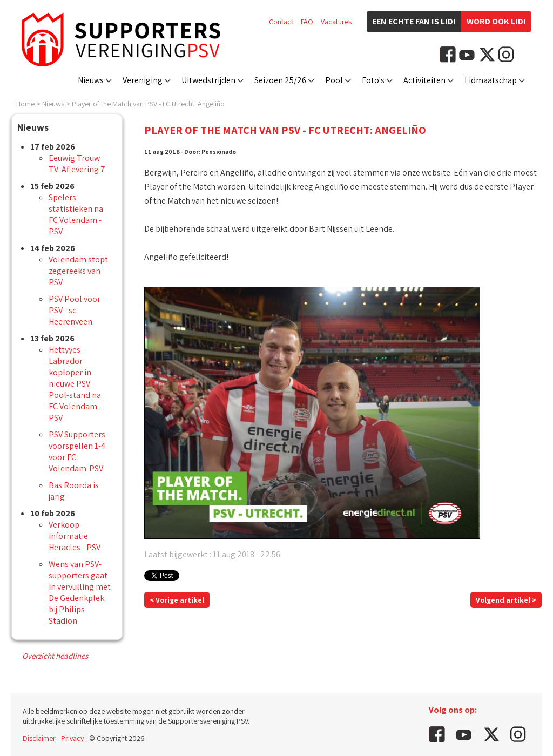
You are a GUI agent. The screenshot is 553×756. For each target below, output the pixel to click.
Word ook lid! (496, 21)
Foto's (373, 80)
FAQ (307, 22)
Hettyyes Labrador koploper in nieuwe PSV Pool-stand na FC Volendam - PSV (75, 384)
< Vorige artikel (177, 600)
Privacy (72, 738)
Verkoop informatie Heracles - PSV (75, 536)
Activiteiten (424, 80)
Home (25, 104)
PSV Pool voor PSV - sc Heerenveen (75, 310)
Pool (334, 80)
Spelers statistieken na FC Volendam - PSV (76, 214)
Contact (281, 22)
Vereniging (143, 80)
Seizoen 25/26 (280, 80)
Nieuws (91, 80)
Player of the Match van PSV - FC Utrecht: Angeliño (148, 104)
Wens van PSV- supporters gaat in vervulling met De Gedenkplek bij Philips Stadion (80, 592)
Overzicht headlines (55, 656)
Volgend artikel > (506, 600)
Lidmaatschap (491, 80)
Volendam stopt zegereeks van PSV (78, 271)
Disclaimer (39, 738)
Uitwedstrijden (208, 80)
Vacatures (336, 22)
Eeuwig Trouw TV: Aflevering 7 (77, 164)
